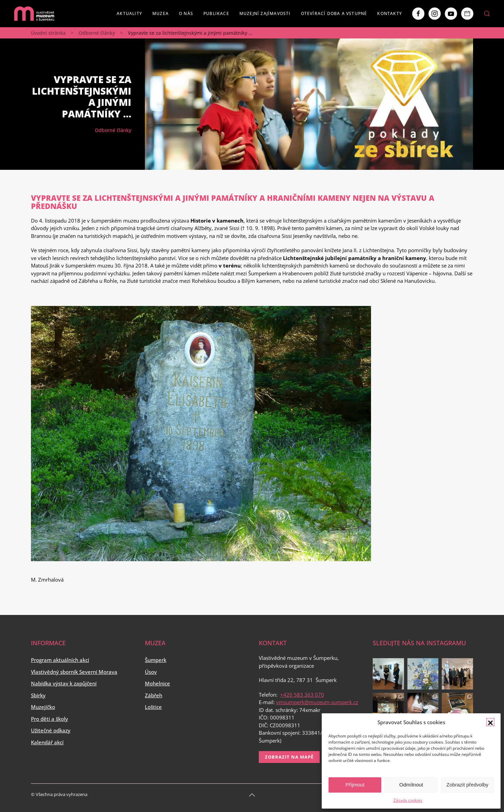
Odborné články (97, 33)
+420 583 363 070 (302, 695)
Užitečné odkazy (51, 730)
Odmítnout (411, 785)
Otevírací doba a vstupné (334, 13)
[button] (490, 722)
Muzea (161, 13)
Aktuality (129, 13)
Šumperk (156, 660)
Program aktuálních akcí (60, 660)
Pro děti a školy (49, 719)
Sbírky (38, 695)
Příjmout (355, 785)
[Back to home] (34, 14)
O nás (186, 13)
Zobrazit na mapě (289, 757)
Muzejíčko (43, 707)
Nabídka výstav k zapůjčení (64, 683)
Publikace (216, 13)
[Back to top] (252, 795)
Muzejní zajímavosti (265, 13)
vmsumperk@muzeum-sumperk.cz (317, 702)
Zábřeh (154, 695)
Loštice (153, 707)
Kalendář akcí (47, 742)
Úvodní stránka (48, 33)
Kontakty (390, 13)
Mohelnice (157, 683)
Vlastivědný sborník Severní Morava (74, 672)
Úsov (151, 672)
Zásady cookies (408, 800)
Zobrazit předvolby (467, 785)
